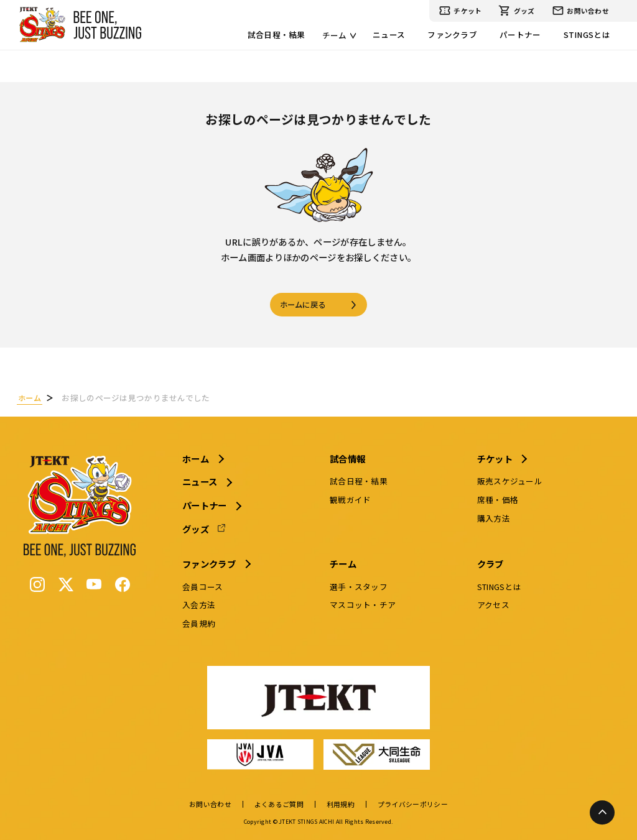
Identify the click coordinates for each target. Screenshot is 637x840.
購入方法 (492, 517)
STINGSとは (587, 35)
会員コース (205, 585)
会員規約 (201, 622)
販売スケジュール (509, 480)
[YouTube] (96, 583)
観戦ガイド (351, 498)
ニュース (389, 35)
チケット (460, 11)
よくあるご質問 (279, 803)
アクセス (492, 603)
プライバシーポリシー (413, 803)
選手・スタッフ (359, 585)
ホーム (198, 457)
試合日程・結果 (277, 35)
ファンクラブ (452, 35)
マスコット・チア (363, 603)
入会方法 (201, 603)
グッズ (516, 11)
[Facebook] (125, 583)
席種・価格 (496, 498)
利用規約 (341, 803)
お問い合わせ (580, 11)
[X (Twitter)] (68, 583)
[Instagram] (40, 583)
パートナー (520, 35)
